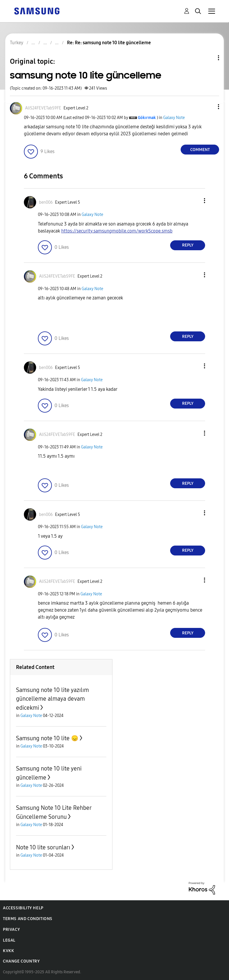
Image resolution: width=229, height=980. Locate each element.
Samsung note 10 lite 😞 (47, 738)
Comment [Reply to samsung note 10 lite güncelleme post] (200, 150)
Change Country (21, 961)
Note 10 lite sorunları (43, 847)
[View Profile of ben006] (46, 202)
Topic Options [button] (209, 58)
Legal (9, 940)
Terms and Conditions (28, 919)
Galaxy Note (174, 118)
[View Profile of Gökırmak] (147, 118)
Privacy (11, 930)
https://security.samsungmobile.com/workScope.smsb (117, 231)
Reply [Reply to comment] (188, 245)
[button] (209, 107)
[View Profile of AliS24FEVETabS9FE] (43, 108)
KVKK (8, 951)
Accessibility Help (23, 908)
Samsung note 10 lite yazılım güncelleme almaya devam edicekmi (52, 699)
